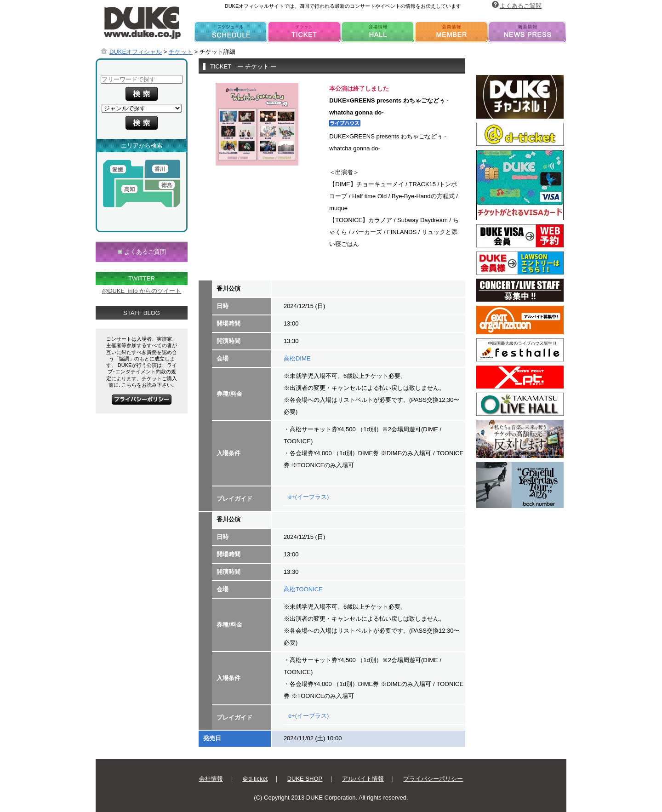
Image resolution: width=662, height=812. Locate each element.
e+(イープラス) (308, 497)
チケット (181, 52)
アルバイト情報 (363, 779)
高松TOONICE (303, 589)
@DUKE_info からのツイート (142, 291)
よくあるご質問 (521, 6)
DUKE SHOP (305, 779)
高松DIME (297, 358)
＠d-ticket (255, 779)
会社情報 (211, 779)
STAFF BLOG (142, 313)
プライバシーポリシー (433, 779)
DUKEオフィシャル (136, 52)
